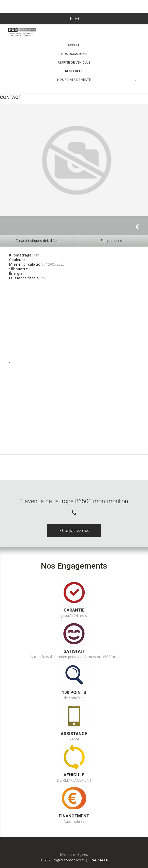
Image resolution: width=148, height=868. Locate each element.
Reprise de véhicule (74, 62)
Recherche (74, 71)
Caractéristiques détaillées (37, 241)
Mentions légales (74, 854)
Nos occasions (74, 54)
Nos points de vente (97, 80)
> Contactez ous (74, 530)
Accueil (74, 45)
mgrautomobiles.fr (69, 860)
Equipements (111, 241)
